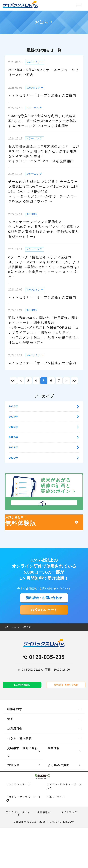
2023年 (44, 434)
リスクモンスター (17, 825)
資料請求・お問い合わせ (44, 630)
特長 (10, 759)
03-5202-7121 (31, 709)
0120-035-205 (47, 697)
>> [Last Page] (74, 381)
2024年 (44, 421)
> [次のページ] (67, 381)
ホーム (13, 666)
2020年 (44, 473)
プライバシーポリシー (19, 853)
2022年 (44, 447)
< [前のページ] (21, 381)
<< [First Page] (13, 381)
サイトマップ (69, 853)
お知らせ (32, 666)
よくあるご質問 (58, 805)
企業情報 (54, 789)
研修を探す (15, 750)
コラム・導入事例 (19, 779)
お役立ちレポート (44, 646)
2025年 (44, 408)
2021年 (44, 460)
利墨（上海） (55, 837)
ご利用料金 (15, 769)
